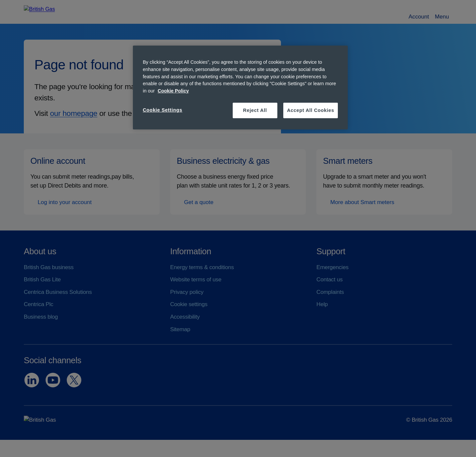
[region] (240, 87)
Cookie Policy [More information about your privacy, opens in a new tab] (173, 91)
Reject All (255, 110)
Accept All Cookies (311, 110)
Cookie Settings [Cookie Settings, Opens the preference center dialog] (163, 110)
